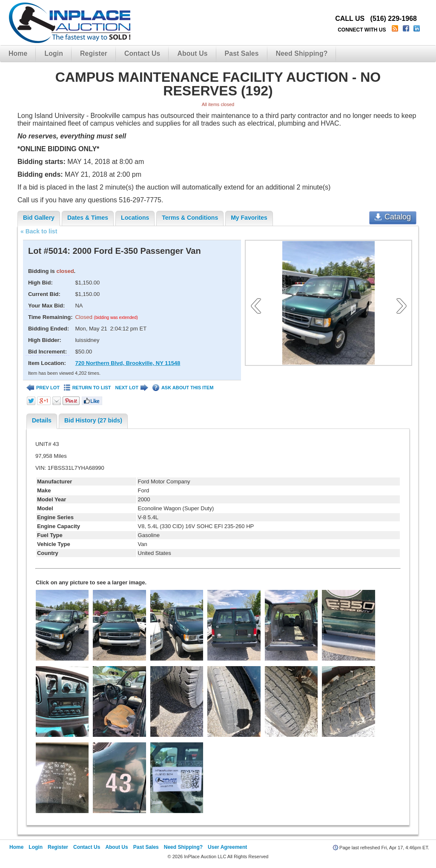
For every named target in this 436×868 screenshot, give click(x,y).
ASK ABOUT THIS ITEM (183, 388)
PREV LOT (43, 388)
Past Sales (242, 53)
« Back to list (39, 231)
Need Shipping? (302, 53)
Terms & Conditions (190, 218)
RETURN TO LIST (87, 388)
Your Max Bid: (46, 306)
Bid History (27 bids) (93, 420)
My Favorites (249, 218)
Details (42, 420)
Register (94, 53)
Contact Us (142, 53)
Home (18, 53)
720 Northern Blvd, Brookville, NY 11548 (128, 363)
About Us (192, 53)
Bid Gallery (39, 218)
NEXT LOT (131, 388)
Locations (135, 218)
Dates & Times (88, 218)
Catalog (393, 217)
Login (54, 53)
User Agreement (227, 847)
